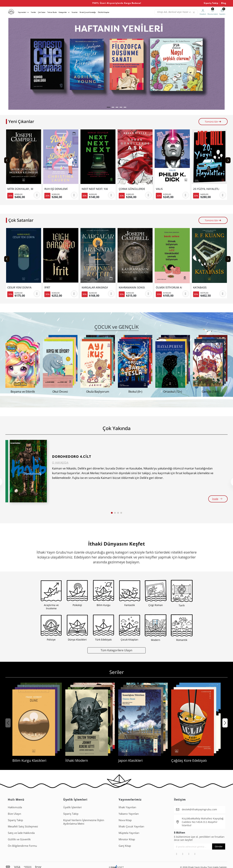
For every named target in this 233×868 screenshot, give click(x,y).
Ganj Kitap (125, 846)
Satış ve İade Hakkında (21, 833)
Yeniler (33, 12)
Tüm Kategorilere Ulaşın (116, 650)
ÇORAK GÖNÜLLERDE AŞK (132, 189)
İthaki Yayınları (127, 807)
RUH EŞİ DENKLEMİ (56, 189)
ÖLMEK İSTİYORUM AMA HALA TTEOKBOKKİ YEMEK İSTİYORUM (169, 288)
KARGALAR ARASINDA (95, 288)
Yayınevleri (22, 12)
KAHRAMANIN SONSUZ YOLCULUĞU (132, 288)
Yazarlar (75, 12)
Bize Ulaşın (14, 814)
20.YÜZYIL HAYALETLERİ (206, 189)
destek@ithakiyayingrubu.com (199, 809)
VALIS (159, 189)
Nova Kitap (125, 820)
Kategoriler (63, 12)
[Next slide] (228, 160)
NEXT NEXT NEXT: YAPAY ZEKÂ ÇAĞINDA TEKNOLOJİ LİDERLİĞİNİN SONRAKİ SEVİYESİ (95, 189)
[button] (108, 107)
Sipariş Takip (211, 3)
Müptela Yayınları (129, 833)
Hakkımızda (15, 807)
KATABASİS (200, 288)
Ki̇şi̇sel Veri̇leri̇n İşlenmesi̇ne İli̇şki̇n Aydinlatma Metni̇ (84, 822)
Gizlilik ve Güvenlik (19, 839)
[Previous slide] (7, 160)
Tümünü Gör (213, 122)
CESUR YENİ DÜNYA (19, 288)
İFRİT (47, 288)
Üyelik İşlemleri (72, 807)
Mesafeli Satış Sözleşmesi (23, 826)
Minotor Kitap (127, 839)
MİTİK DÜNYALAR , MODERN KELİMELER (20, 189)
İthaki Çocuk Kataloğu (88, 12)
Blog (224, 3)
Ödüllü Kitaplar (104, 12)
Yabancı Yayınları (129, 814)
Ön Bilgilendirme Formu (22, 846)
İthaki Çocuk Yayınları (131, 826)
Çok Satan (42, 12)
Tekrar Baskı (52, 12)
